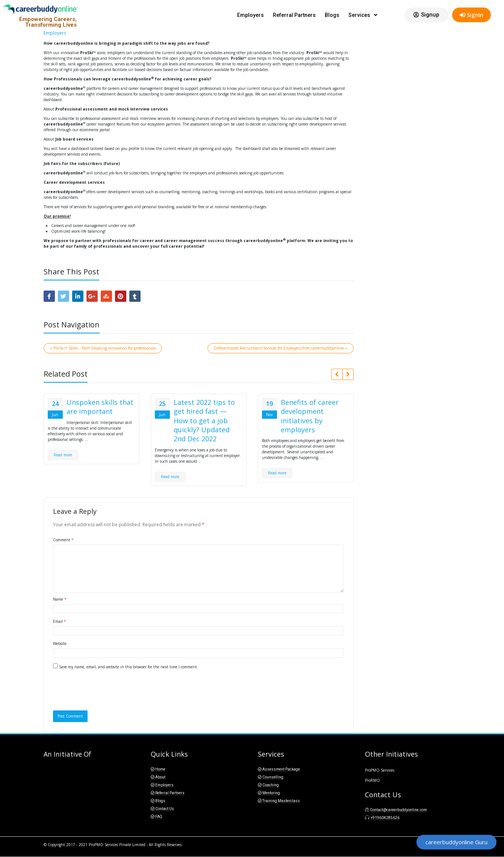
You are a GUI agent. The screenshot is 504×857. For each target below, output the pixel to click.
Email (60, 621)
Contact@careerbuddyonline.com (398, 810)
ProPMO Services (380, 770)
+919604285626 (385, 818)
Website (60, 644)
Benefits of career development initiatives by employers (310, 416)
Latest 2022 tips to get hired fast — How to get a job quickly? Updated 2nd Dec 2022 (204, 420)
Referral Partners (294, 15)
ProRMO (372, 780)
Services (363, 15)
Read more (63, 455)
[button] (426, 15)
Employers (250, 15)
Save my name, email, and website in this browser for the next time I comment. (129, 667)
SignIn (471, 15)
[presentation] (104, 692)
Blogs (332, 15)
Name (60, 599)
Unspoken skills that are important (100, 407)
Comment (63, 540)
